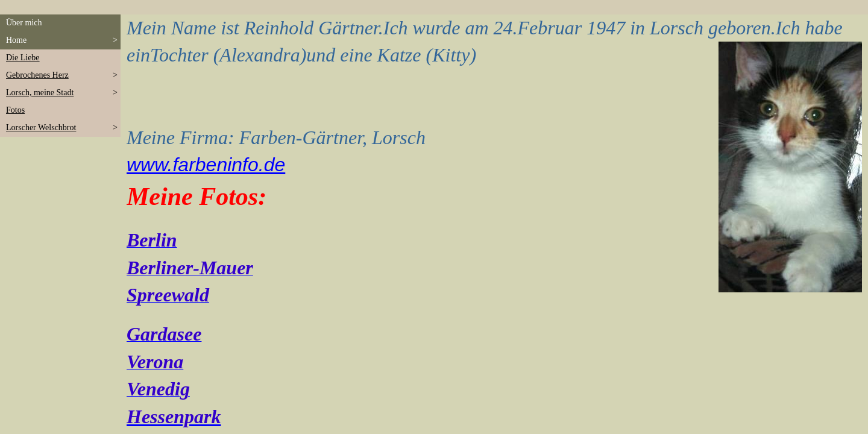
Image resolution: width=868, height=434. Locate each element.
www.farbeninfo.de (206, 165)
